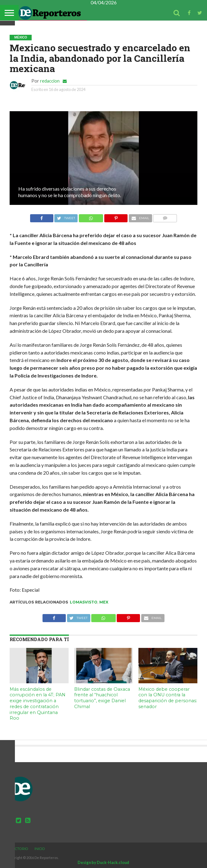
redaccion (50, 81)
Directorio (17, 849)
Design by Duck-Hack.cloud (103, 862)
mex (104, 602)
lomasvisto (84, 602)
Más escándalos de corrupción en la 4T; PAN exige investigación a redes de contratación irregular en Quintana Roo (38, 704)
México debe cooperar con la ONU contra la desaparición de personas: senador (168, 698)
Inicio (40, 849)
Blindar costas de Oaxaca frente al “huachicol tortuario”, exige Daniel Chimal (102, 698)
